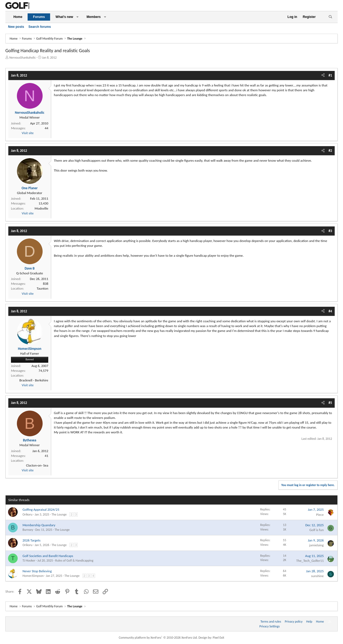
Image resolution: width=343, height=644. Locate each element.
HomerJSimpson (33, 576)
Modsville (41, 208)
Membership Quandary (39, 525)
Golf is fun (316, 530)
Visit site (28, 133)
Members (94, 17)
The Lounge (59, 514)
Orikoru (27, 514)
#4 (330, 311)
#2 (330, 151)
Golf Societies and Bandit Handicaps (48, 556)
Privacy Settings (270, 626)
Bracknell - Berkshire (34, 380)
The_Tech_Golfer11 (310, 561)
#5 (330, 403)
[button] (77, 17)
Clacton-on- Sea (37, 465)
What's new (64, 17)
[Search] (330, 17)
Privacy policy (294, 622)
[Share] (323, 75)
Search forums (40, 27)
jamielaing (316, 545)
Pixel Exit (219, 638)
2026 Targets (31, 540)
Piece (320, 515)
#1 (330, 75)
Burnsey (28, 530)
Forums (39, 17)
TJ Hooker (29, 560)
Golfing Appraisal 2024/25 (41, 509)
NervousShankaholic (23, 58)
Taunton (42, 288)
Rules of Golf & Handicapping (74, 560)
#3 (330, 231)
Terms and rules (271, 622)
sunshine (317, 576)
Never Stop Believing (37, 571)
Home (18, 17)
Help (309, 622)
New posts (16, 27)
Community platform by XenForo (158, 638)
